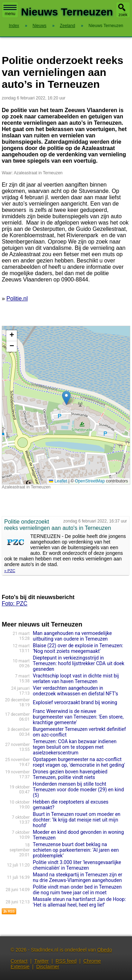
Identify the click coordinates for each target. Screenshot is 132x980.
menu (10, 11)
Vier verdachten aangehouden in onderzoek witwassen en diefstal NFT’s (75, 691)
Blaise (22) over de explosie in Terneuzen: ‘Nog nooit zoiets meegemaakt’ (78, 648)
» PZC (10, 571)
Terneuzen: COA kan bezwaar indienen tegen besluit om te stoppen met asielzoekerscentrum (75, 747)
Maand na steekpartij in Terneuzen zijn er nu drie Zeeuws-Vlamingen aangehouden (77, 877)
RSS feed (66, 961)
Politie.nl (17, 298)
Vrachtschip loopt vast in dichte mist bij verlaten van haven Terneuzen (76, 679)
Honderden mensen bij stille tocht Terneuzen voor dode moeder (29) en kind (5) (78, 790)
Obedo (105, 950)
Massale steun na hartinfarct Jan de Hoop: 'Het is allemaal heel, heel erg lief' (79, 902)
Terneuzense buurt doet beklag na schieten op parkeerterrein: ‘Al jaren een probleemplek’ (76, 850)
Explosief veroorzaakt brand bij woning (75, 702)
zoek (123, 15)
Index (14, 26)
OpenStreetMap (90, 481)
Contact (19, 961)
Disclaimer (48, 967)
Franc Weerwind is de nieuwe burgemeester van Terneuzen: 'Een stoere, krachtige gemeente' (78, 717)
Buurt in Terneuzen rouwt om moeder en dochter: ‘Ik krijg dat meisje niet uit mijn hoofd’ (77, 820)
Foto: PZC (15, 603)
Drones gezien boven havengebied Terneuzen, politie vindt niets (70, 774)
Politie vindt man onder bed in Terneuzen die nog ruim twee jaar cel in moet (77, 890)
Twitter (41, 961)
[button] (66, 398)
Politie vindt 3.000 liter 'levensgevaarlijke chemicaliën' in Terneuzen (77, 865)
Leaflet (58, 481)
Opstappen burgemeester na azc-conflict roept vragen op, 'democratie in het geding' (79, 762)
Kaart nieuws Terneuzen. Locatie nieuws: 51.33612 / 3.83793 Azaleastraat (65, 405)
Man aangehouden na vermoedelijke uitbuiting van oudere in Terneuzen (72, 636)
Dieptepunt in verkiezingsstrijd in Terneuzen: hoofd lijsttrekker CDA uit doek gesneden (78, 663)
